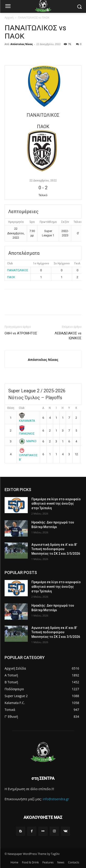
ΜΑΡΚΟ (28, 441)
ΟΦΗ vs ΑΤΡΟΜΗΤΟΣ (21, 333)
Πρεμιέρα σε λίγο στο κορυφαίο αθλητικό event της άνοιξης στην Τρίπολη (56, 504)
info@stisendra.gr (56, 799)
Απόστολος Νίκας (22, 44)
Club (22, 408)
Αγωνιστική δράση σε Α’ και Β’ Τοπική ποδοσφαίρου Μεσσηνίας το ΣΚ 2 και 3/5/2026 (56, 549)
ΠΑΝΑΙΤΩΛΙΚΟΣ (18, 270)
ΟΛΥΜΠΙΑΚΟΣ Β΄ (28, 455)
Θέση (11, 408)
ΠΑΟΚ (11, 277)
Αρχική (9, 18)
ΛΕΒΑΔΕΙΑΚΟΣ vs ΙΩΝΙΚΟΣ (68, 336)
